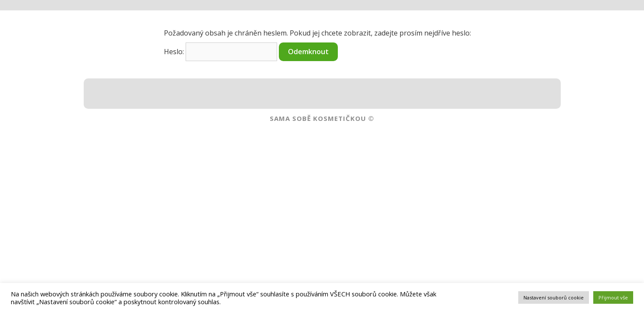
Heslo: (221, 52)
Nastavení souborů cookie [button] (554, 297)
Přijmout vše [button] (613, 297)
